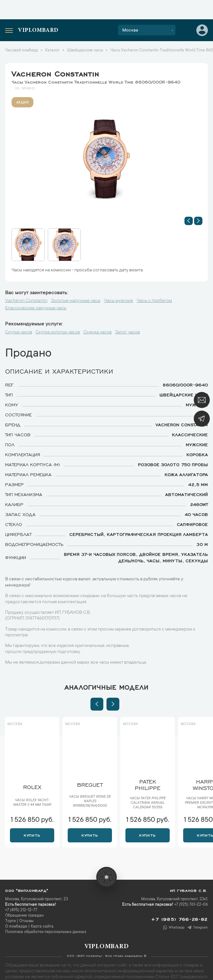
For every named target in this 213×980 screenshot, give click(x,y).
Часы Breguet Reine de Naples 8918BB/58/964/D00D (90, 802)
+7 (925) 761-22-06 (191, 905)
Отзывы (26, 921)
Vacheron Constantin (55, 73)
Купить (32, 835)
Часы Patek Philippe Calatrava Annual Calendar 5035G (148, 803)
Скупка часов (19, 332)
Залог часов (128, 332)
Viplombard (38, 31)
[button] (189, 221)
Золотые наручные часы (76, 301)
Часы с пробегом (154, 301)
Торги (10, 921)
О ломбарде (16, 927)
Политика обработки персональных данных (46, 932)
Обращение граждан (24, 916)
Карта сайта (42, 927)
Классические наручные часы (36, 308)
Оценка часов (98, 332)
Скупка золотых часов (58, 332)
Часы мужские (119, 301)
